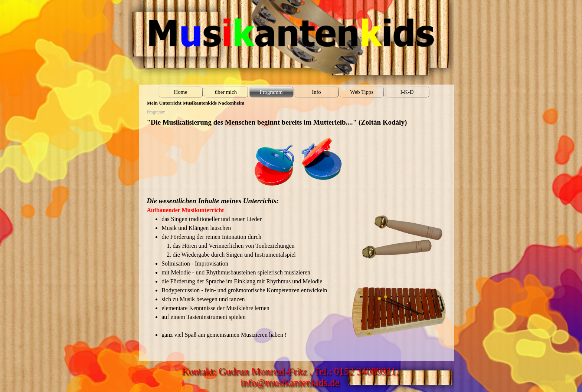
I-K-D (407, 92)
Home (181, 92)
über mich (226, 92)
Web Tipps (362, 92)
